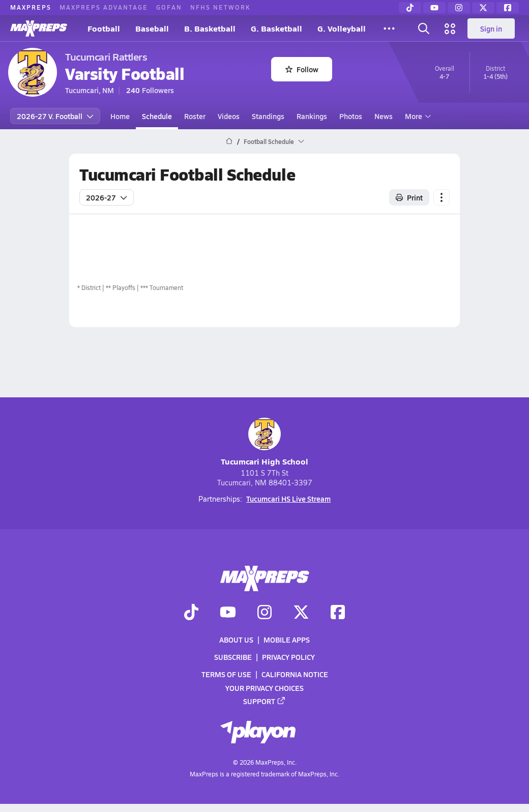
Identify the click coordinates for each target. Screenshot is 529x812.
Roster (195, 116)
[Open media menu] (450, 28)
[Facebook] (508, 8)
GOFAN (169, 7)
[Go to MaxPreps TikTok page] (191, 613)
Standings (268, 116)
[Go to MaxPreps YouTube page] (228, 613)
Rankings (312, 116)
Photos (351, 116)
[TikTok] (410, 8)
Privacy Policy (288, 657)
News (384, 116)
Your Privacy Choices (264, 688)
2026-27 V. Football (55, 116)
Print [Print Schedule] (409, 197)
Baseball (152, 28)
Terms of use (226, 675)
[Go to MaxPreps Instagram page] (264, 613)
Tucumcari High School (264, 442)
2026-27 (107, 197)
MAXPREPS (31, 7)
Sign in (491, 28)
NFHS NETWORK (221, 7)
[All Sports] (389, 28)
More (417, 116)
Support (264, 701)
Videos (229, 116)
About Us (236, 640)
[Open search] (424, 28)
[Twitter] (483, 8)
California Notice (295, 675)
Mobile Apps (287, 640)
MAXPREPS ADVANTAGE (104, 7)
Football (104, 28)
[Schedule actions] (442, 197)
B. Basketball (210, 28)
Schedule (157, 116)
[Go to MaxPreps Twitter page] (301, 613)
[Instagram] (459, 8)
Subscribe (233, 657)
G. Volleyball (342, 28)
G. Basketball (276, 28)
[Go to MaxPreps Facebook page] (338, 613)
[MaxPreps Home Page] (229, 141)
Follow (302, 69)
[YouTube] (434, 8)
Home (120, 116)
